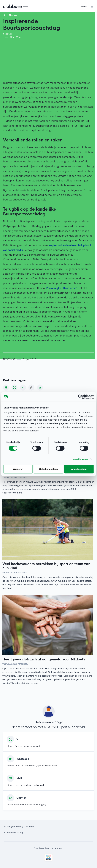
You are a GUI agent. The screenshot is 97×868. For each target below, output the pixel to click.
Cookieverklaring (14, 832)
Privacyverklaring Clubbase (19, 826)
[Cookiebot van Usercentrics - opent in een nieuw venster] (80, 397)
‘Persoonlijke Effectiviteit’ (61, 288)
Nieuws (13, 15)
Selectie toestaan (48, 469)
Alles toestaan (79, 469)
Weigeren (18, 469)
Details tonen (80, 459)
